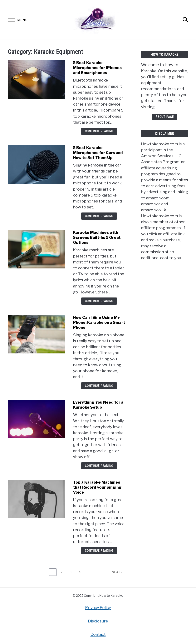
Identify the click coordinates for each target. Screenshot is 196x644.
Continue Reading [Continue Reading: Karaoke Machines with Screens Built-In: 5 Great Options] (99, 301)
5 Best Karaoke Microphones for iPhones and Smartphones (97, 68)
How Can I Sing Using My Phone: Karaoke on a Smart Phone (99, 322)
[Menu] (12, 21)
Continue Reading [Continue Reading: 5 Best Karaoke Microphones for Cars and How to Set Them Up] (99, 216)
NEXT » (117, 572)
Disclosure (98, 621)
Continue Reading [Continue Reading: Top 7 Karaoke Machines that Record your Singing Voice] (99, 551)
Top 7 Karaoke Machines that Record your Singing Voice (97, 487)
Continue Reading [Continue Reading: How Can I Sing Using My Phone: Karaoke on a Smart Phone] (99, 386)
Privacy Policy (98, 608)
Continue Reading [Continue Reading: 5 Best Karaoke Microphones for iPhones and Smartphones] (99, 131)
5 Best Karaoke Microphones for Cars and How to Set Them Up (98, 153)
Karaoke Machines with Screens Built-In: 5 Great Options (97, 237)
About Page (165, 117)
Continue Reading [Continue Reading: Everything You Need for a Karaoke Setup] (99, 466)
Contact (98, 634)
